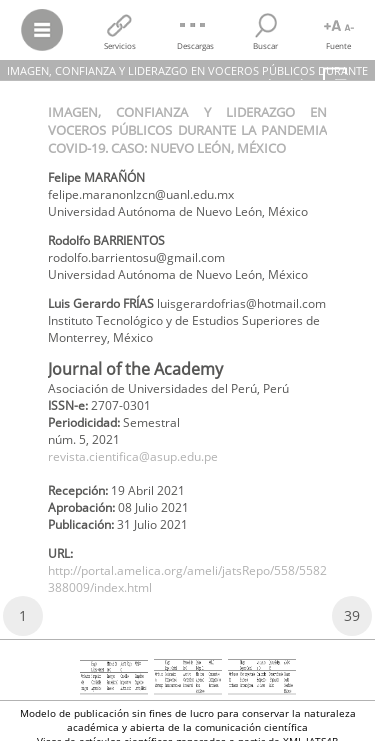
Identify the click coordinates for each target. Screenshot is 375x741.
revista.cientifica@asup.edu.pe (133, 456)
